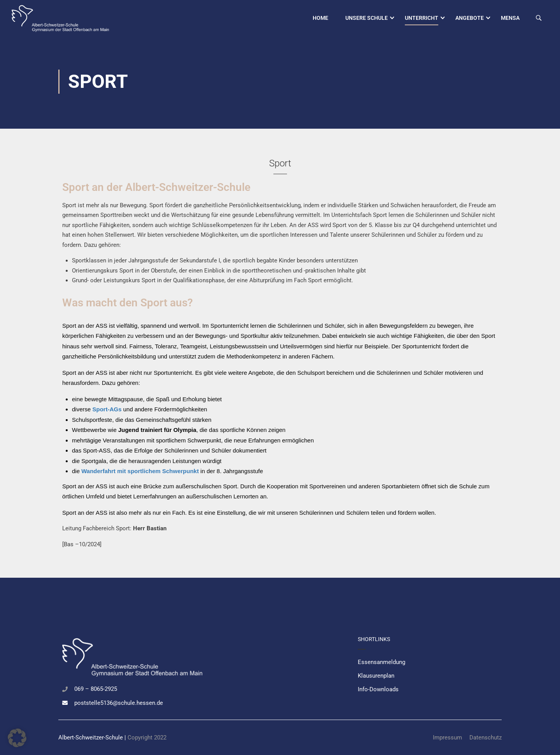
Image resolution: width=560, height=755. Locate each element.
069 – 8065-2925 (96, 689)
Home (320, 18)
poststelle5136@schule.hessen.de (119, 703)
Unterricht (422, 18)
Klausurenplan (376, 676)
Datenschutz (486, 738)
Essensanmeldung (381, 662)
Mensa (510, 18)
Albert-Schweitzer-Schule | (93, 738)
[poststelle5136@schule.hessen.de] (65, 703)
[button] (17, 738)
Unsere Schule (367, 18)
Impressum (447, 738)
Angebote (470, 18)
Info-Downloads (378, 689)
